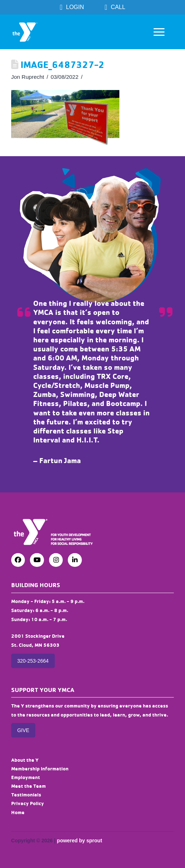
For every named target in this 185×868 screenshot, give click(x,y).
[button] (159, 32)
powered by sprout (80, 841)
